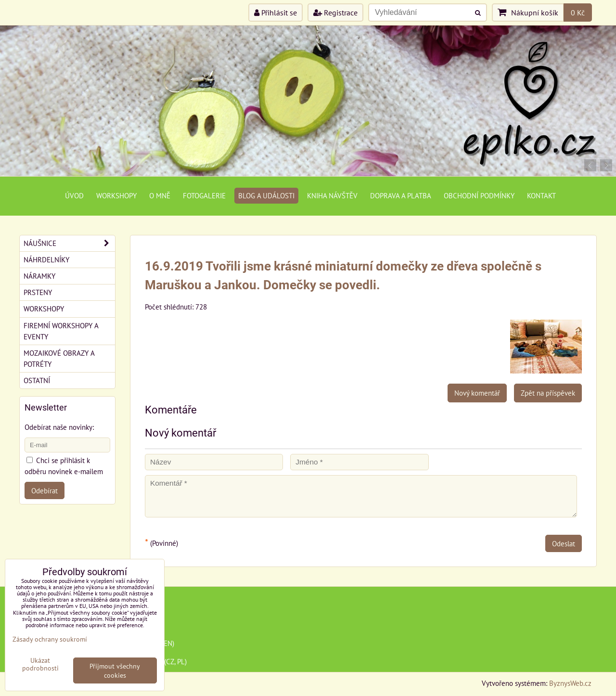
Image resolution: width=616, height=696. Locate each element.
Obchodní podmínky (479, 195)
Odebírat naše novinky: (59, 427)
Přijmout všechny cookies (115, 670)
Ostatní (37, 380)
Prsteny (38, 292)
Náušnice (69, 243)
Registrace (335, 13)
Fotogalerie (204, 195)
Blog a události (266, 195)
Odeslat (564, 543)
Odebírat (45, 490)
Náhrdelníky (46, 259)
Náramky (39, 276)
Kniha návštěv (332, 195)
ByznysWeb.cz (570, 683)
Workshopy (116, 195)
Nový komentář (477, 393)
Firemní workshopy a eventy (61, 331)
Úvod (74, 195)
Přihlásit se (276, 13)
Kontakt (541, 195)
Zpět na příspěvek (548, 393)
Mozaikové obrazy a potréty (59, 358)
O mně (160, 195)
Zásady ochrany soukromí (50, 639)
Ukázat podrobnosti (40, 664)
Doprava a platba (401, 195)
